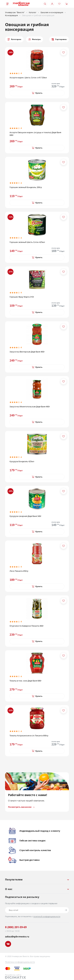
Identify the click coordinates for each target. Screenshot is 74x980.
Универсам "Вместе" (15, 12)
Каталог (33, 12)
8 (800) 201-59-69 (16, 927)
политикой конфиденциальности (47, 916)
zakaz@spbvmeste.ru (17, 937)
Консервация (11, 15)
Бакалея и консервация (52, 12)
